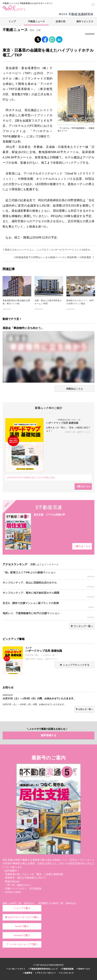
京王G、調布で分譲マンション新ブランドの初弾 (48, 605)
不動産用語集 (67, 969)
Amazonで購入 (22, 935)
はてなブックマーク (48, 564)
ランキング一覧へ (82, 626)
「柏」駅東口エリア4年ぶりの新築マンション (48, 574)
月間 (32, 564)
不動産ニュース (36, 21)
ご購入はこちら (83, 486)
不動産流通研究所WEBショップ (43, 969)
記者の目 (61, 21)
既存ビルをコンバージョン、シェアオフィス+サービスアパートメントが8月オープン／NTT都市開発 (48, 250)
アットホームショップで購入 (22, 944)
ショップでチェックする (74, 665)
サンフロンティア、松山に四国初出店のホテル (48, 585)
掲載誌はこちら (75, 389)
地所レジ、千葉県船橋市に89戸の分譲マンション (48, 615)
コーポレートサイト (16, 969)
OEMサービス (83, 969)
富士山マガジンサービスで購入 (22, 917)
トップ (12, 21)
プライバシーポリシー (46, 973)
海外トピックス (85, 21)
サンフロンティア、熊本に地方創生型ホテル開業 (48, 595)
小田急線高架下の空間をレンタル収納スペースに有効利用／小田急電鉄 (54, 257)
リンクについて (66, 973)
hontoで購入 (22, 926)
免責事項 (28, 973)
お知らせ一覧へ (84, 709)
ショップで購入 (22, 908)
